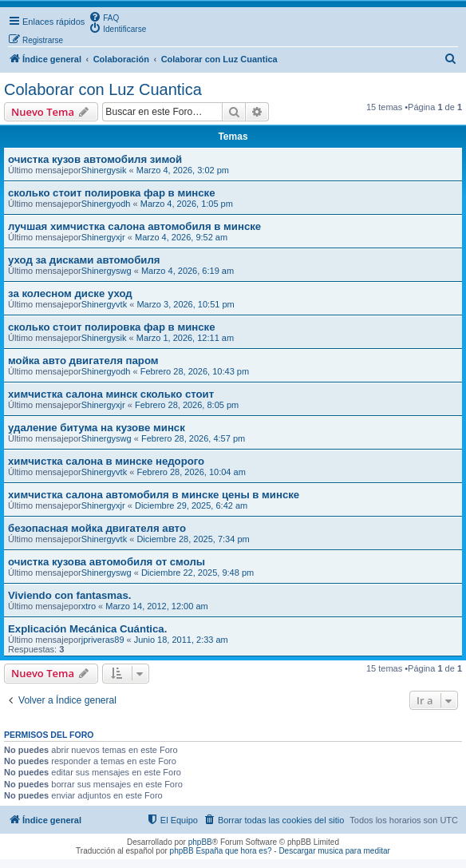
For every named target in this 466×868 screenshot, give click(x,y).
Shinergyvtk (104, 304)
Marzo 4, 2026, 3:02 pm (183, 170)
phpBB (200, 842)
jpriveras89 (103, 640)
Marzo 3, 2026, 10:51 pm (185, 304)
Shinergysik (104, 170)
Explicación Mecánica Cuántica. (87, 629)
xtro (89, 606)
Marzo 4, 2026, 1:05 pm (187, 204)
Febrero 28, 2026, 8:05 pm (187, 405)
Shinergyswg (107, 271)
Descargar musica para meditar (334, 851)
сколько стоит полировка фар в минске (111, 193)
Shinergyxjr (103, 237)
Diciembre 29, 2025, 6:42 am (191, 505)
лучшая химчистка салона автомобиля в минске (134, 226)
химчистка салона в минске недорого (106, 461)
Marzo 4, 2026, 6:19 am (188, 271)
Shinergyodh (106, 204)
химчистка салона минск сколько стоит (111, 394)
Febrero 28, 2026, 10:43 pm (195, 371)
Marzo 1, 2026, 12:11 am (185, 338)
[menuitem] (104, 17)
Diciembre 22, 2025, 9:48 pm (197, 573)
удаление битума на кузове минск (97, 428)
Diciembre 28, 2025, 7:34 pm (193, 539)
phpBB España (197, 851)
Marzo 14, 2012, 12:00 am (156, 606)
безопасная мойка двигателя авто (97, 528)
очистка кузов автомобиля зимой (95, 159)
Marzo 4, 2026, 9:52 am (181, 237)
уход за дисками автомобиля (84, 260)
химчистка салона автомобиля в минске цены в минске (154, 495)
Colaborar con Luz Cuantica (103, 89)
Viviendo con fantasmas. (69, 595)
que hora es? (248, 851)
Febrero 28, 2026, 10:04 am (191, 472)
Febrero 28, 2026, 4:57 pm (193, 438)
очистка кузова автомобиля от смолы (107, 562)
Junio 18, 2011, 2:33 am (181, 640)
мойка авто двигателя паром (83, 361)
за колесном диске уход (70, 293)
